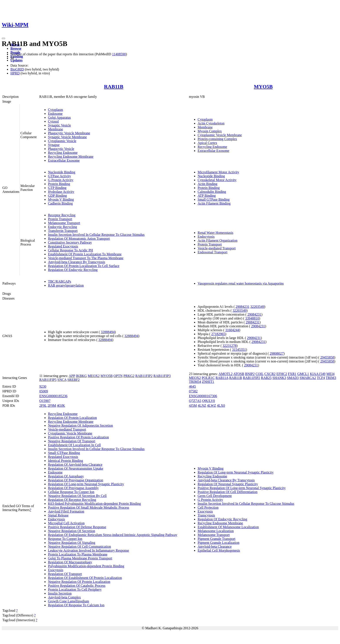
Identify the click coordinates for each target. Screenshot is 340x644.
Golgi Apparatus (59, 117)
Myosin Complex (210, 131)
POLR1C (208, 378)
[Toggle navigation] (3, 38)
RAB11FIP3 (162, 376)
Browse (16, 48)
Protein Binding (59, 184)
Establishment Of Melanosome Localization (228, 527)
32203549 (257, 307)
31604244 (232, 330)
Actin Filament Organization (217, 240)
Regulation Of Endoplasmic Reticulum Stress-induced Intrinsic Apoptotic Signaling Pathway (113, 535)
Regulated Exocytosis (63, 246)
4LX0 (221, 406)
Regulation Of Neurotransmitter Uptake (76, 468)
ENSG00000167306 (203, 396)
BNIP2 (250, 374)
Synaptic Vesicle (59, 125)
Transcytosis (206, 515)
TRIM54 (195, 382)
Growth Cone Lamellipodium (68, 601)
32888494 (108, 332)
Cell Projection (208, 507)
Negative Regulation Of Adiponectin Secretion (80, 425)
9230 (43, 386)
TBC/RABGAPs (60, 281)
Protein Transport (60, 219)
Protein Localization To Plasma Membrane (78, 554)
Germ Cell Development (215, 496)
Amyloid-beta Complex (64, 597)
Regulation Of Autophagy (66, 476)
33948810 (252, 318)
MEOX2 (94, 376)
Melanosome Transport (64, 223)
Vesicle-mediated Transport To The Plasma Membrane (86, 258)
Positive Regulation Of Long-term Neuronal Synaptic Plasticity (242, 488)
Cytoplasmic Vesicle (62, 141)
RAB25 (266, 378)
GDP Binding (57, 196)
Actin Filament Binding (214, 203)
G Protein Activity (61, 180)
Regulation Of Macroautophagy (70, 562)
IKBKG (81, 376)
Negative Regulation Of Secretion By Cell (77, 496)
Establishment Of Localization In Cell (74, 445)
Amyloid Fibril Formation (66, 511)
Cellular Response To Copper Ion (71, 492)
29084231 (242, 307)
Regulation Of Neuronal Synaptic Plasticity (228, 484)
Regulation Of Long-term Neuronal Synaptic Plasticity (86, 484)
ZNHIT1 (208, 382)
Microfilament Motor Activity (218, 172)
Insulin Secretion (60, 593)
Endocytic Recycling (62, 227)
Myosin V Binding (61, 199)
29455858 (327, 357)
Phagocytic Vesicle (61, 149)
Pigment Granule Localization (218, 543)
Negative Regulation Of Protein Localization (79, 582)
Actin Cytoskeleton (211, 123)
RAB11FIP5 (48, 380)
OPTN (118, 376)
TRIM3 (331, 378)
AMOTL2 (226, 374)
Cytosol (53, 121)
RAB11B (114, 87)
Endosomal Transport (212, 252)
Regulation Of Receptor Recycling (72, 500)
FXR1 (292, 374)
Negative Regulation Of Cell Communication (79, 546)
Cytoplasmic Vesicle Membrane (220, 135)
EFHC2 (282, 374)
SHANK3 (279, 378)
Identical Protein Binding (65, 461)
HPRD (15, 73)
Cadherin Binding (60, 203)
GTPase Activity (59, 176)
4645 (192, 386)
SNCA (62, 380)
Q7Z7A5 (195, 401)
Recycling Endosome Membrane (71, 156)
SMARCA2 (308, 378)
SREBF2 (73, 380)
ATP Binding (207, 196)
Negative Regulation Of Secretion (71, 531)
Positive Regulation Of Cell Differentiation (227, 492)
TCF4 (321, 378)
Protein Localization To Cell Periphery (75, 589)
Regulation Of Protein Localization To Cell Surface (84, 266)
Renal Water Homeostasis (215, 233)
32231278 (229, 346)
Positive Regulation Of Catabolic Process (77, 586)
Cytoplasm (55, 110)
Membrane (55, 129)
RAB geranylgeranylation (66, 285)
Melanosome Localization (216, 531)
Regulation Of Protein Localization (72, 418)
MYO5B (263, 87)
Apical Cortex (207, 143)
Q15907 (45, 401)
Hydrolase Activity (61, 192)
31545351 (239, 350)
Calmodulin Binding (212, 192)
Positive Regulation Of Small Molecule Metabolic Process (88, 507)
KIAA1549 (318, 374)
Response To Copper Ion (65, 539)
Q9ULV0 (208, 401)
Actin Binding (207, 184)
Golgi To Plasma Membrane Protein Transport (80, 558)
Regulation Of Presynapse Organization (75, 480)
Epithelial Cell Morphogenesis (219, 550)
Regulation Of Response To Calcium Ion (76, 605)
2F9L (43, 406)
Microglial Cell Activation (66, 523)
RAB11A (222, 378)
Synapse (54, 145)
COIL (260, 374)
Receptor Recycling (62, 215)
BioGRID (17, 69)
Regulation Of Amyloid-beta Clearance (75, 465)
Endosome (55, 114)
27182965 (218, 334)
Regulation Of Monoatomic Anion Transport (79, 238)
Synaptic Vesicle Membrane (67, 137)
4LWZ (212, 406)
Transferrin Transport (63, 231)
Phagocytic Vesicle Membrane (69, 133)
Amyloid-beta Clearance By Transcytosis (77, 262)
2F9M (52, 406)
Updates (16, 60)
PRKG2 (129, 376)
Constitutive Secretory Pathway (70, 242)
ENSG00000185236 (53, 396)
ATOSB (239, 374)
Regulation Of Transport (65, 574)
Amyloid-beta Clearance (215, 546)
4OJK (61, 406)
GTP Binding (57, 188)
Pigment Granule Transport (216, 539)
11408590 (119, 54)
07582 (193, 391)
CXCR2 (270, 374)
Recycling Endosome (63, 153)
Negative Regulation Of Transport (72, 441)
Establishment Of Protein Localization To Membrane (85, 254)
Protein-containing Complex (217, 139)
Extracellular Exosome (64, 160)
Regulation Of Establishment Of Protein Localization (85, 578)
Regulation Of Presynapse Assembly (73, 488)
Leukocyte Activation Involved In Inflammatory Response (88, 550)
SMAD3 (293, 378)
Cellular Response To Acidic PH (70, 250)
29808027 (277, 353)
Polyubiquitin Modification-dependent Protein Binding (86, 566)
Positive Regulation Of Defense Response (77, 527)
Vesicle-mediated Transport (217, 248)
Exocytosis (56, 570)
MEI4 (330, 374)
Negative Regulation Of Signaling (72, 543)
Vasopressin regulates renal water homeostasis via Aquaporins (241, 283)
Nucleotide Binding (62, 172)
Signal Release (58, 515)
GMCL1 (303, 374)
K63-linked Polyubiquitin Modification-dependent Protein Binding (94, 504)
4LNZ (202, 406)
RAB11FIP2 (144, 376)
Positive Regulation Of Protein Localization (78, 437)
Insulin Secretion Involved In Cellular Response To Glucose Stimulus (96, 235)
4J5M (193, 406)
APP (72, 376)
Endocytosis (206, 237)
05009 (44, 391)
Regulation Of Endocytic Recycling (73, 270)
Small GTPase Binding (214, 199)
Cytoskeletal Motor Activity (217, 180)
